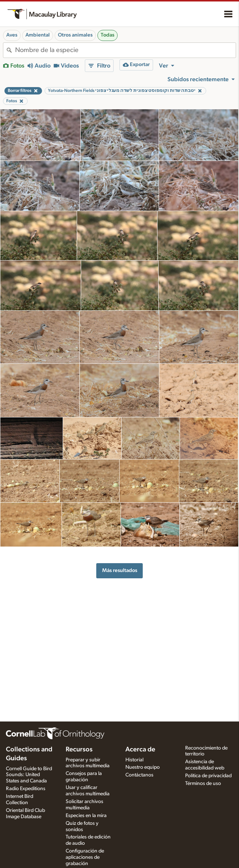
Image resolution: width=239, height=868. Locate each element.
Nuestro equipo (143, 767)
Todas (108, 35)
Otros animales (75, 35)
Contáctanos (139, 775)
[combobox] (125, 50)
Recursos (79, 750)
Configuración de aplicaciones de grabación (85, 857)
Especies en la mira (86, 816)
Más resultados (120, 570)
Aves (12, 35)
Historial (134, 760)
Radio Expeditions (26, 789)
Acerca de (140, 750)
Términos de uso (203, 783)
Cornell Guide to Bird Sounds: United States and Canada (29, 775)
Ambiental (38, 35)
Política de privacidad (208, 776)
